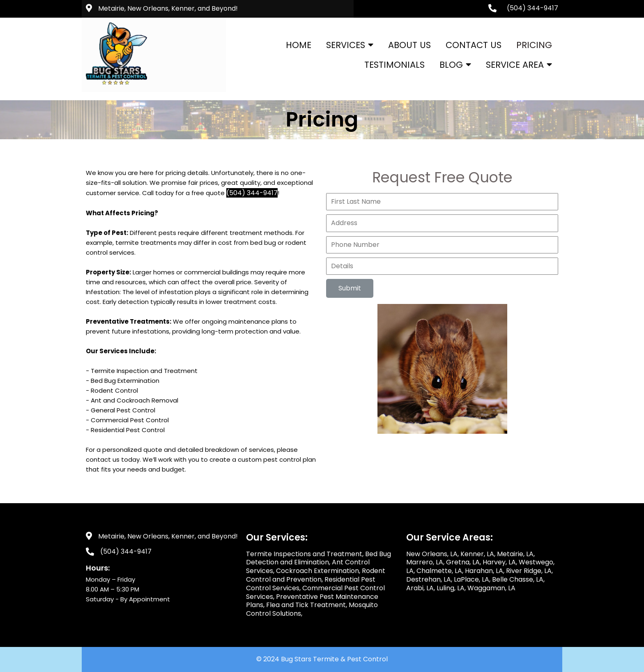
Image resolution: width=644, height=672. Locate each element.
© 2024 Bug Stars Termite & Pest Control (322, 659)
